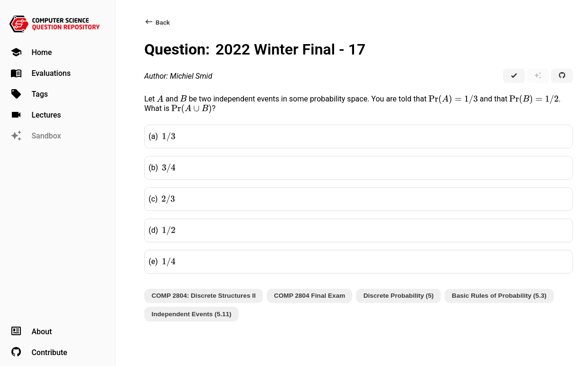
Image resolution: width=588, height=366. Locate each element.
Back (157, 22)
